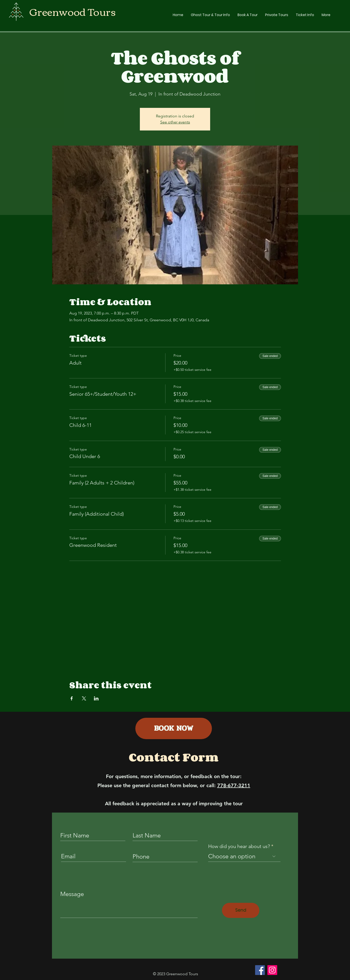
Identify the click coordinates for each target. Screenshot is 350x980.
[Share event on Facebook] (72, 698)
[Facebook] (260, 970)
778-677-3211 (234, 785)
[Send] (241, 910)
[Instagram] (272, 970)
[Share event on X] (84, 698)
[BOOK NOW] (174, 728)
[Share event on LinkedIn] (96, 698)
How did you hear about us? (239, 846)
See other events (175, 122)
